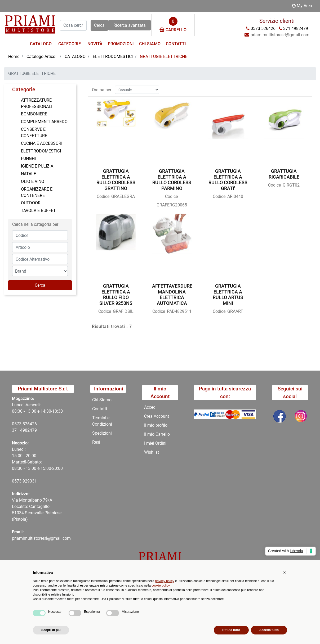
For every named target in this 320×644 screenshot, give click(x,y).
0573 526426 (24, 424)
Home (14, 57)
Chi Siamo (150, 44)
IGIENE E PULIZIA (37, 166)
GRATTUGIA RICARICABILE (284, 172)
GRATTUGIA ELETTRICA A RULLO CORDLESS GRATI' (228, 177)
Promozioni (121, 44)
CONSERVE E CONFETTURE (34, 132)
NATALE (28, 174)
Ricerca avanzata (130, 25)
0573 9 (18, 481)
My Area (302, 6)
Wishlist (152, 452)
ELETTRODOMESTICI (113, 57)
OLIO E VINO (33, 181)
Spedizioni (102, 433)
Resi (96, 442)
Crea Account (157, 416)
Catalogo (41, 44)
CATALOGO (75, 57)
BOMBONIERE (34, 114)
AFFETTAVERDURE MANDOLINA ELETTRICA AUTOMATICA (172, 292)
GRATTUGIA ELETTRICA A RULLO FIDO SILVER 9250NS (116, 292)
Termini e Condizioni (102, 421)
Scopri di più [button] (51, 630)
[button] (99, 25)
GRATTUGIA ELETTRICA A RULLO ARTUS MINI (228, 292)
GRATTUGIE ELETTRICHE (164, 57)
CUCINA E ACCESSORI (42, 143)
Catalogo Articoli (42, 57)
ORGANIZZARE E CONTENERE (37, 192)
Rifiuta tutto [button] (231, 630)
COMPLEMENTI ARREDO (44, 122)
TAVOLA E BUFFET (38, 211)
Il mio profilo (156, 425)
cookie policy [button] (161, 586)
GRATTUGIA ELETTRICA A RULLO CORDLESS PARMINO (172, 177)
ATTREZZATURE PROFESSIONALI (37, 103)
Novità (95, 44)
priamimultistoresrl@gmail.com (41, 538)
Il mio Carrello (157, 434)
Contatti (176, 44)
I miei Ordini (155, 443)
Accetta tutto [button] (269, 630)
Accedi (150, 407)
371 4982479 (24, 430)
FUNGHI (28, 158)
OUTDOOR (31, 203)
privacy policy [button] (165, 581)
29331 (31, 481)
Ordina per (102, 87)
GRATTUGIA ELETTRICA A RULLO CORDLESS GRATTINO (116, 177)
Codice (103, 194)
